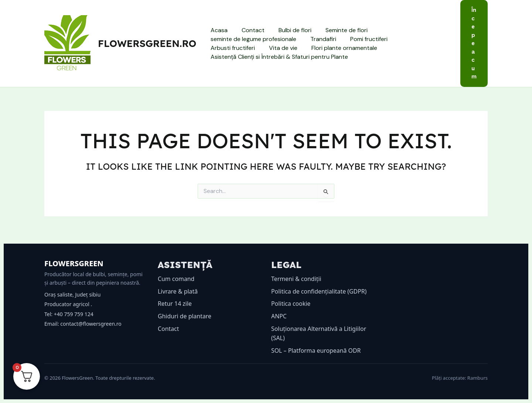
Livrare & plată (178, 291)
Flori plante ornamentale (283, 48)
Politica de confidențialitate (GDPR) (319, 291)
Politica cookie (291, 304)
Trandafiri (320, 39)
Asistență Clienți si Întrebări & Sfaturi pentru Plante (278, 57)
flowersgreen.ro (147, 43)
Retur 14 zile (175, 304)
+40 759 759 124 (74, 314)
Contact (250, 30)
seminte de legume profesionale (252, 39)
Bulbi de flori (289, 30)
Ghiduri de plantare (185, 316)
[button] (474, 43)
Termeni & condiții (296, 279)
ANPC (279, 316)
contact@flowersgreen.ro (91, 324)
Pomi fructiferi (363, 39)
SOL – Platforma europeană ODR (316, 350)
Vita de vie (224, 48)
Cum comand (176, 279)
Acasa (218, 30)
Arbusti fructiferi (416, 39)
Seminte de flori (339, 30)
